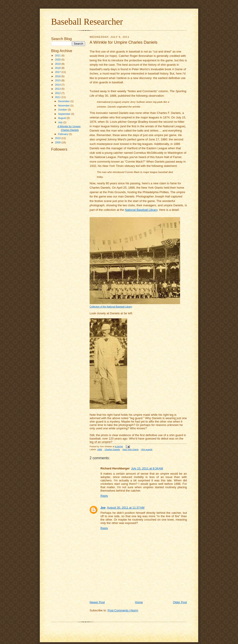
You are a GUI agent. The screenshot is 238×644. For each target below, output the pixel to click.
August (62, 118)
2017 (58, 72)
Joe (103, 508)
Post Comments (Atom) (123, 610)
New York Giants (131, 449)
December (64, 101)
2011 (58, 97)
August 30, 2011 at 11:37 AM (126, 508)
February (64, 134)
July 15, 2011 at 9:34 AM (147, 468)
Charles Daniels (112, 449)
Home (139, 602)
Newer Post (97, 602)
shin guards (147, 449)
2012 (58, 93)
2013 (58, 89)
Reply (104, 496)
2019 (58, 64)
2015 (58, 80)
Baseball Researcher (87, 22)
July (61, 122)
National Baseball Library (141, 210)
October (63, 110)
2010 (58, 138)
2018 (58, 68)
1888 (100, 449)
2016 (58, 76)
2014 (58, 85)
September (65, 114)
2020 (58, 60)
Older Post (180, 602)
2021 (58, 55)
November (64, 106)
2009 (58, 142)
